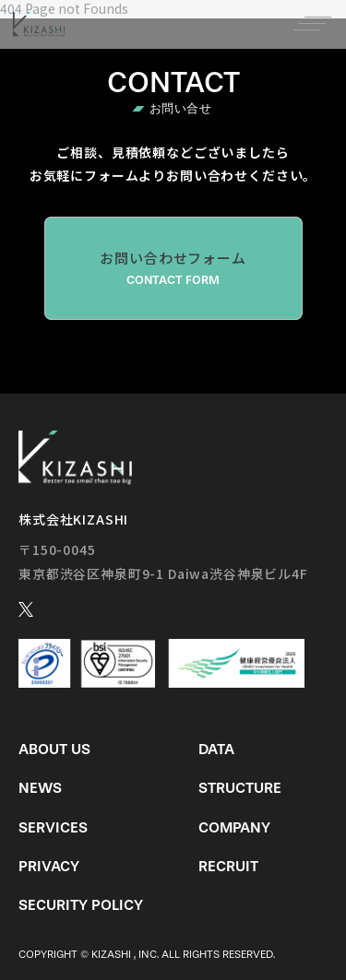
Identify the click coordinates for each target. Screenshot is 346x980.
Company (234, 827)
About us (54, 749)
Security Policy (81, 905)
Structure (240, 788)
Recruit (228, 866)
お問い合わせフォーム (173, 268)
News (40, 788)
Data (216, 749)
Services (53, 827)
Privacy (49, 866)
